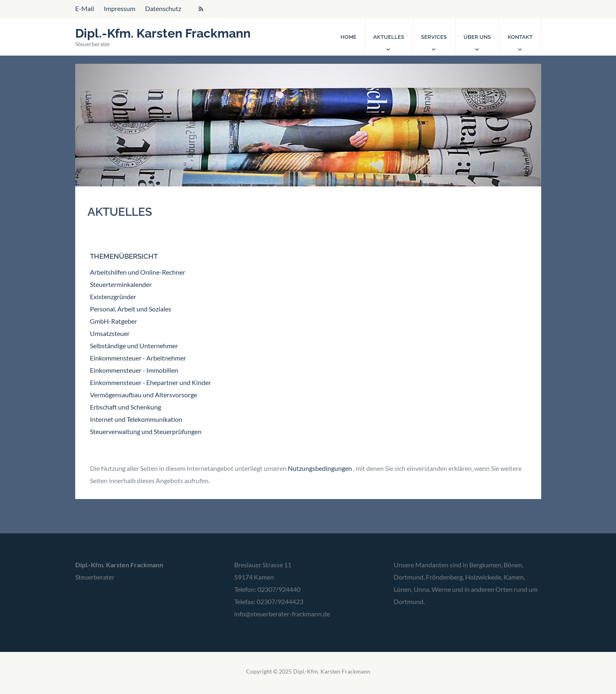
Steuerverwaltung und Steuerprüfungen (146, 431)
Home (348, 37)
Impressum (120, 8)
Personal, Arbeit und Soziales (131, 309)
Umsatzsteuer (110, 333)
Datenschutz (163, 8)
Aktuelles (389, 37)
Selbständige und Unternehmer (134, 346)
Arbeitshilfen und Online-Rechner (138, 272)
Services (434, 37)
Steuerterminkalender (121, 284)
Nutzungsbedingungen (320, 468)
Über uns (477, 37)
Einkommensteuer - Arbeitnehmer (138, 358)
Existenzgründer (113, 297)
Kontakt (520, 37)
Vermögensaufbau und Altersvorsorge (143, 395)
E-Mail (85, 8)
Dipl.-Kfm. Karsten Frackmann (163, 33)
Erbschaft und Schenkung (125, 407)
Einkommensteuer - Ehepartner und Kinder (150, 382)
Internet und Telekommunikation (136, 419)
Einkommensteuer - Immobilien (134, 370)
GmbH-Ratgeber (113, 321)
